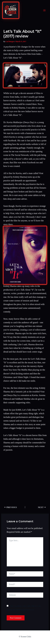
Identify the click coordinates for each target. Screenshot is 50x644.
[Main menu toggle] (44, 10)
